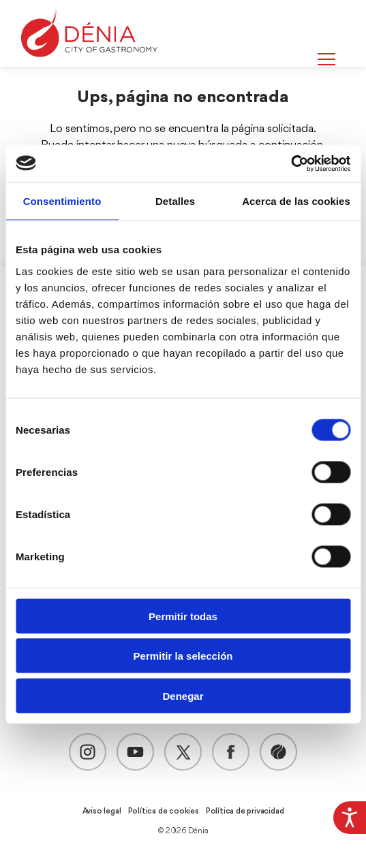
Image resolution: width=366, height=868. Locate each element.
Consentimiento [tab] (62, 201)
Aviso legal (102, 811)
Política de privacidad (245, 811)
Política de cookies (164, 811)
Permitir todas (183, 616)
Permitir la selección (183, 656)
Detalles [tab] (175, 201)
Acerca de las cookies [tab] (296, 201)
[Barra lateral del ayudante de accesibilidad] (350, 818)
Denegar (183, 695)
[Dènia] (89, 34)
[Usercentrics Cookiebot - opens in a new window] (291, 163)
